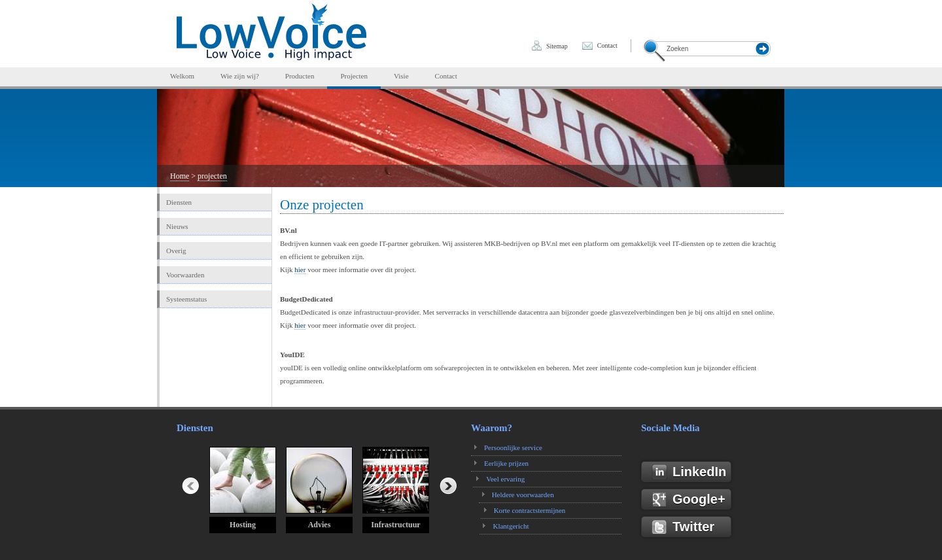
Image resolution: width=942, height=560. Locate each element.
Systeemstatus (186, 299)
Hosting (243, 525)
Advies (320, 525)
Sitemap (557, 46)
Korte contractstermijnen (529, 510)
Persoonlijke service (513, 447)
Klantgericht (509, 526)
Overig (176, 251)
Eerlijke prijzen (506, 463)
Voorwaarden (185, 275)
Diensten (179, 202)
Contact (607, 45)
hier (300, 270)
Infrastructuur (395, 525)
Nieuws (177, 226)
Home (180, 176)
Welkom (182, 76)
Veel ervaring (509, 479)
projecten (212, 176)
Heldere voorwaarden (525, 495)
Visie (401, 76)
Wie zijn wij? (240, 76)
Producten (300, 76)
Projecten (354, 76)
